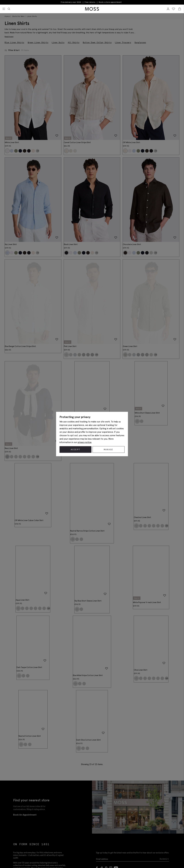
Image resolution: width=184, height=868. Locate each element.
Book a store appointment (110, 2)
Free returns (90, 2)
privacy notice (85, 442)
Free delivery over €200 (71, 2)
